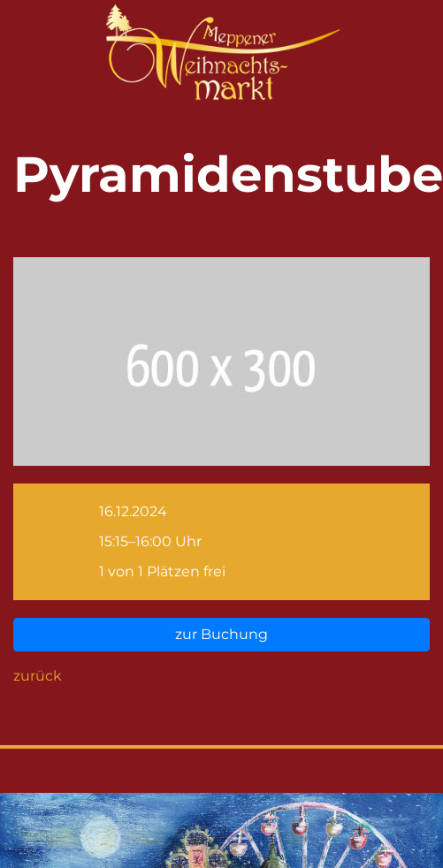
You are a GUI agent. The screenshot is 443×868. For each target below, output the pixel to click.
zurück (38, 676)
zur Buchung (221, 634)
